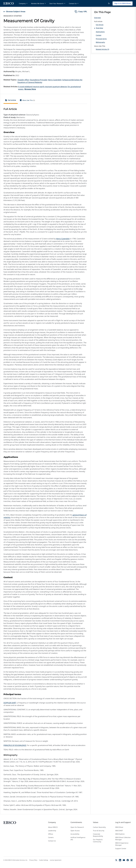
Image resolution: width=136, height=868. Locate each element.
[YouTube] (124, 860)
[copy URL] (81, 12)
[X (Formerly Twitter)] (116, 860)
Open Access (75, 831)
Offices (51, 834)
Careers (51, 837)
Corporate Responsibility (98, 835)
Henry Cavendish (63, 239)
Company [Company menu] (23, 3)
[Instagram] (132, 860)
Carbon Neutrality (99, 827)
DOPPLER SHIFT (10, 703)
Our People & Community (98, 841)
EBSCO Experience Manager (122, 844)
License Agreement (56, 860)
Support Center (121, 848)
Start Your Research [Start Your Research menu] (57, 3)
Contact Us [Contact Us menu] (74, 3)
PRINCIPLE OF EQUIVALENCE (15, 745)
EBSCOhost (119, 827)
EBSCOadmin (120, 834)
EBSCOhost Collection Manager (123, 838)
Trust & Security (99, 831)
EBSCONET (119, 831)
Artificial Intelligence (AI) (78, 838)
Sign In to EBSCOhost (123, 3)
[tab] (11, 101)
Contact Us (52, 841)
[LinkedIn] (120, 860)
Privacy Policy (33, 860)
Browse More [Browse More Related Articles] (30, 89)
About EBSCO (53, 827)
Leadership (52, 831)
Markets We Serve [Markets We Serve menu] (39, 3)
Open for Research (77, 827)
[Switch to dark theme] (109, 3)
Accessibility (75, 834)
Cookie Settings (44, 860)
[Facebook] (128, 860)
